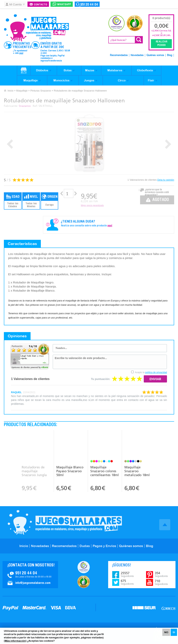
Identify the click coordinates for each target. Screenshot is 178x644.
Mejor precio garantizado (92, 205)
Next (168, 144)
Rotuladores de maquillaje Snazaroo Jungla (34, 471)
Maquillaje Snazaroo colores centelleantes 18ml (105, 471)
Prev (10, 144)
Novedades (137, 55)
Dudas (85, 546)
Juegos (89, 80)
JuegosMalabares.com (36, 28)
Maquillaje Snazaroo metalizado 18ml (137, 471)
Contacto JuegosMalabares (30, 575)
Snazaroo (25, 106)
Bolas (68, 70)
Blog (170, 55)
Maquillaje (31, 80)
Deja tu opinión (166, 180)
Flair (151, 80)
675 (127, 582)
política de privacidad (156, 372)
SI (174, 632)
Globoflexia (145, 70)
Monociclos (61, 80)
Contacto (41, 5)
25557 (127, 574)
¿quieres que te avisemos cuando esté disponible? (157, 191)
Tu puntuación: (101, 379)
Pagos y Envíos (104, 546)
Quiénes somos (155, 55)
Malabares (115, 70)
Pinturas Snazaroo (41, 91)
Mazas (90, 70)
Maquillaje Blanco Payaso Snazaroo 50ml (70, 471)
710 (161, 582)
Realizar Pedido (161, 44)
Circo (122, 80)
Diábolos (42, 70)
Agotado (161, 200)
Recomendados (119, 55)
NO (166, 632)
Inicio (10, 91)
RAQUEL (16, 392)
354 (161, 574)
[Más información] (15, 641)
